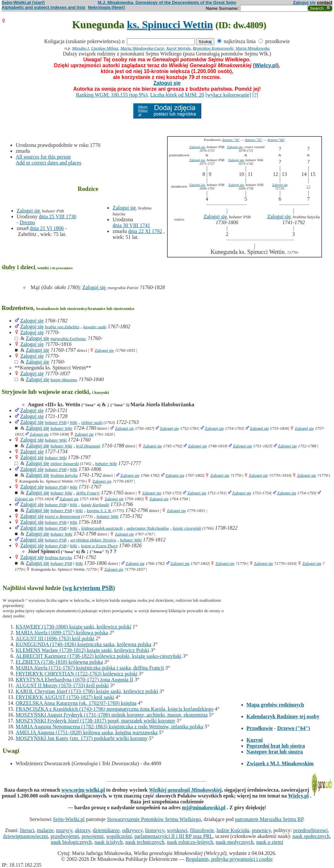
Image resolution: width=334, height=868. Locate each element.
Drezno (27, 222)
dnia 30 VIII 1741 (131, 225)
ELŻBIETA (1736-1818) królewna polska (59, 662)
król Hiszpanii (88, 446)
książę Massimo (64, 380)
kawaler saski (95, 327)
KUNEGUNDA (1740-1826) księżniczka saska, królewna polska (83, 644)
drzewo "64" (276, 140)
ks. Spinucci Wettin (170, 24)
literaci (27, 830)
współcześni (119, 836)
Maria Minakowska (252, 48)
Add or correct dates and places (48, 163)
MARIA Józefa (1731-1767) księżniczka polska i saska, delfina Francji (90, 668)
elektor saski (92, 422)
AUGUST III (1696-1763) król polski (55, 638)
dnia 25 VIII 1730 (58, 217)
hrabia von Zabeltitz (62, 327)
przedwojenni (65, 836)
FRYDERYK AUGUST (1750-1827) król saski (65, 697)
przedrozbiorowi (311, 830)
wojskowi (177, 830)
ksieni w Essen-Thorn (99, 546)
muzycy (64, 830)
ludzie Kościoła (233, 830)
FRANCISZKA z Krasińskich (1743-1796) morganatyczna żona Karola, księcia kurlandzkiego (114, 709)
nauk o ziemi (270, 842)
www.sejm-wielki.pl (83, 790)
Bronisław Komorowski (213, 48)
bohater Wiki (61, 428)
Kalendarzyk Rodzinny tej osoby (283, 716)
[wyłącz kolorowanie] (228, 95)
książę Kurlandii (95, 505)
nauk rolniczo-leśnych (190, 842)
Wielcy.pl (266, 65)
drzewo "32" (254, 140)
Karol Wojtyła (178, 48)
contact (325, 2)
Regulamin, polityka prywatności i (229, 859)
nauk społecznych (311, 836)
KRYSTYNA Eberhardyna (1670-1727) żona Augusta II (74, 680)
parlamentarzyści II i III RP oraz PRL (174, 836)
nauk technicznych (145, 842)
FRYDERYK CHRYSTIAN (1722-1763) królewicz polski (76, 674)
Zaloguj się (304, 2)
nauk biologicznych (71, 842)
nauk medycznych (235, 842)
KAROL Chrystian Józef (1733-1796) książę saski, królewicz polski (87, 691)
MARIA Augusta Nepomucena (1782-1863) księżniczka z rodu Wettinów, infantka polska (109, 727)
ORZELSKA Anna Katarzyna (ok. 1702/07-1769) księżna (76, 703)
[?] (255, 95)
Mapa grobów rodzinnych (275, 705)
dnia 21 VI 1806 (47, 228)
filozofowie (202, 830)
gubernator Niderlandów (148, 528)
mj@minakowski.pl (204, 807)
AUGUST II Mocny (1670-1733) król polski (62, 685)
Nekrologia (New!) (106, 7)
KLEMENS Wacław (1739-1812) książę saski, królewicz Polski (82, 650)
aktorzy (83, 830)
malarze (45, 830)
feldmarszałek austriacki (102, 528)
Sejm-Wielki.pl (69, 819)
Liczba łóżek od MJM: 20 (177, 95)
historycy (155, 830)
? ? (308, 186)
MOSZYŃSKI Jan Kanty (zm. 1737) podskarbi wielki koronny (82, 738)
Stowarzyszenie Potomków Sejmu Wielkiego (154, 819)
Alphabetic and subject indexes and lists (44, 7)
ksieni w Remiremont (63, 516)
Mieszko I (80, 48)
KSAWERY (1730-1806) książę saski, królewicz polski (74, 627)
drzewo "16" (231, 140)
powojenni (93, 836)
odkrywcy (132, 830)
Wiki (74, 422)
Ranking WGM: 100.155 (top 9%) (112, 95)
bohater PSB (56, 422)
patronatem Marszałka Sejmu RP (269, 819)
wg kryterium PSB (89, 588)
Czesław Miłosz (105, 48)
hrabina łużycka (64, 475)
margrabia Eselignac (68, 339)
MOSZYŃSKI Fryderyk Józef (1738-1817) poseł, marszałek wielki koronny (96, 721)
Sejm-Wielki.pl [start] (23, 2)
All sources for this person (43, 157)
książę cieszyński (187, 528)
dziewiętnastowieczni (25, 836)
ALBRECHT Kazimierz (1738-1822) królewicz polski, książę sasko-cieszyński (99, 656)
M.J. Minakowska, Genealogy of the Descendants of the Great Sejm (167, 2)
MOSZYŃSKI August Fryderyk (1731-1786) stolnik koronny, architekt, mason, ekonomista (112, 715)
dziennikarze (106, 830)
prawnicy (261, 830)
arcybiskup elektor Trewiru (93, 540)
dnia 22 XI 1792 (145, 231)
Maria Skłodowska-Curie (142, 48)
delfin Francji (88, 493)
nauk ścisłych (109, 842)
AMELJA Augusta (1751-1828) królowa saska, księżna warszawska (87, 732)
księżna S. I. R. (99, 511)
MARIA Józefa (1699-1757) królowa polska (62, 633)
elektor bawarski (65, 464)
